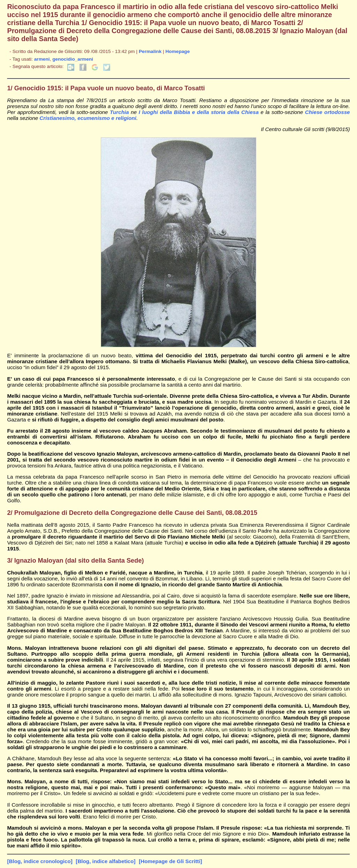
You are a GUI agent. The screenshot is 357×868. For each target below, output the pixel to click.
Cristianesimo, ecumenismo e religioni (88, 118)
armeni (42, 59)
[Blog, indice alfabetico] (105, 861)
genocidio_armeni (73, 59)
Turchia (119, 112)
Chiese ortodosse (328, 112)
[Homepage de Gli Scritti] (170, 861)
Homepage (177, 51)
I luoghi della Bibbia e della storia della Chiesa (199, 112)
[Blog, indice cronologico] (40, 861)
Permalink (150, 51)
